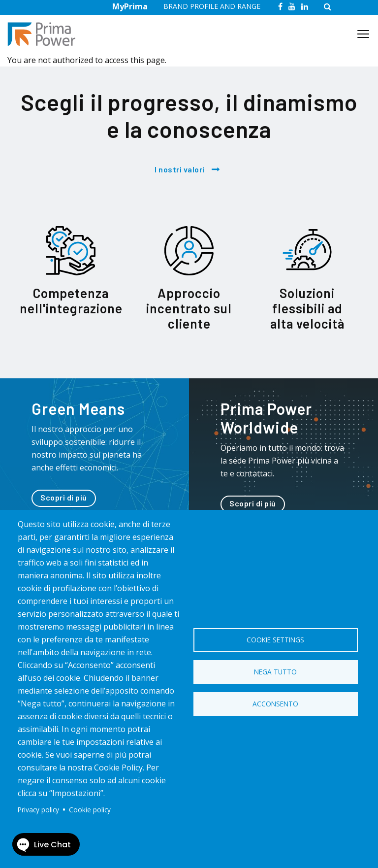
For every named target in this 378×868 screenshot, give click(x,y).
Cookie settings (275, 640)
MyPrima (130, 6)
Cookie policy (90, 810)
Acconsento (275, 704)
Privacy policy (38, 810)
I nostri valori (180, 169)
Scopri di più (64, 497)
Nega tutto (275, 672)
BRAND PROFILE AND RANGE (212, 6)
